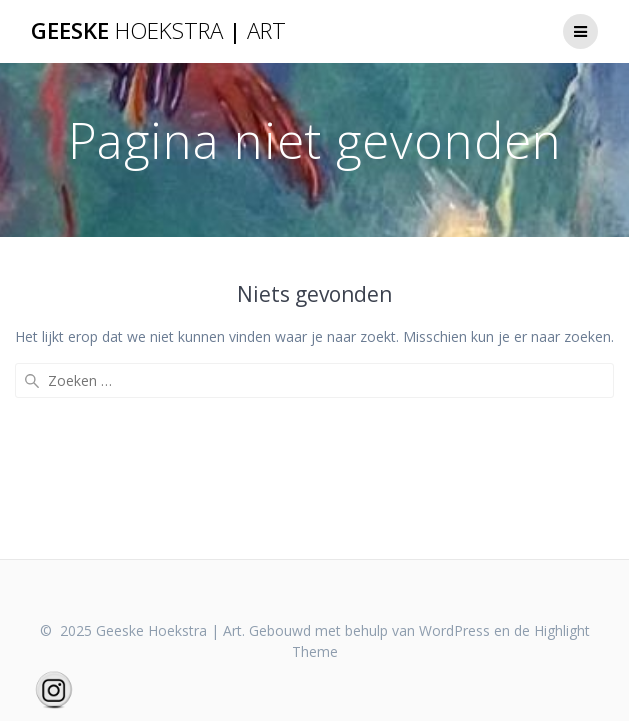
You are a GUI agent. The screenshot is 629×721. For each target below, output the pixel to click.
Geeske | (158, 31)
